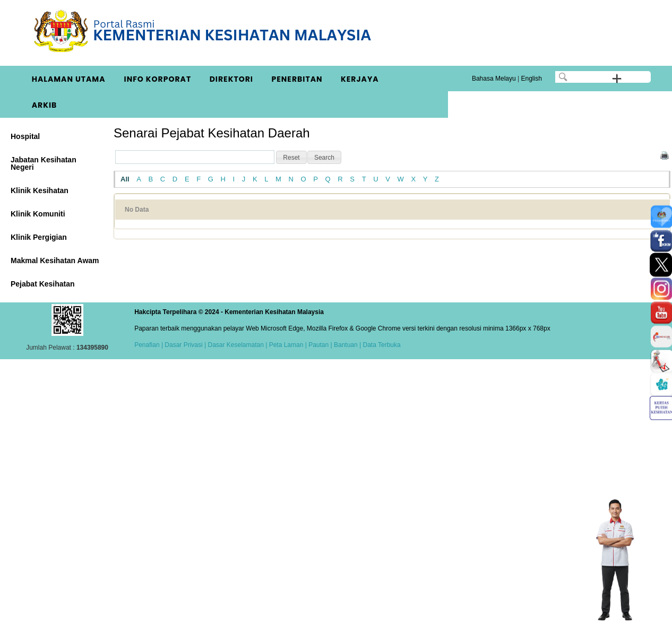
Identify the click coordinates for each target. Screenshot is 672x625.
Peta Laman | (288, 345)
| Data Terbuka (379, 345)
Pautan (318, 345)
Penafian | (149, 345)
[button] (291, 158)
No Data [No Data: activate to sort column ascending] (137, 210)
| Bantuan (343, 345)
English (531, 79)
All (125, 179)
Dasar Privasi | (184, 345)
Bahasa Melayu (494, 79)
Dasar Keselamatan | (236, 345)
